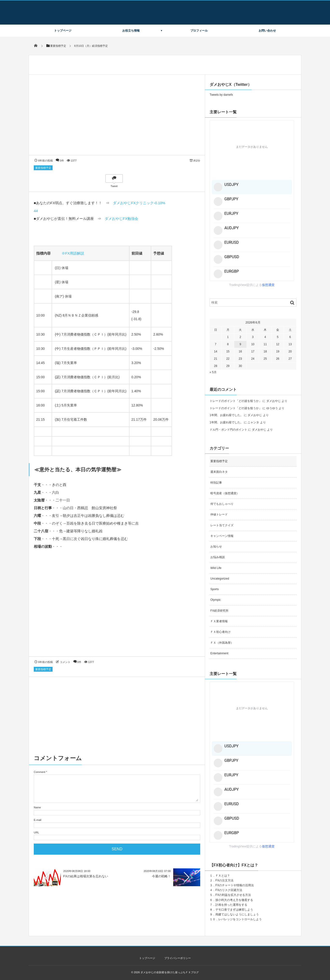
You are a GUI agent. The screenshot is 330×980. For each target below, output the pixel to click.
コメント (65, 662)
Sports (215, 589)
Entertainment (219, 653)
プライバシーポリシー (178, 958)
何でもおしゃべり (222, 504)
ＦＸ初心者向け (220, 632)
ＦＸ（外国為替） (222, 643)
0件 (62, 161)
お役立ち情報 (131, 31)
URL (36, 832)
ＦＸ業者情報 (219, 621)
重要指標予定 (43, 168)
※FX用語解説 (73, 253)
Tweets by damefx (221, 95)
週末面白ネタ (219, 472)
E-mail (38, 820)
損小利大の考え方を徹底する (234, 900)
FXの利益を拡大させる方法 (233, 895)
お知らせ (216, 547)
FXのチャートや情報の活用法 (235, 885)
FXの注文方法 (224, 880)
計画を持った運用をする (231, 905)
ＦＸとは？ (223, 876)
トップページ (63, 31)
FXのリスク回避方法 (229, 890)
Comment (40, 772)
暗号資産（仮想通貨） (225, 493)
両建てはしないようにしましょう (237, 914)
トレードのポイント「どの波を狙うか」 (236, 401)
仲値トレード (219, 514)
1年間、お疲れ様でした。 (226, 415)
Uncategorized (220, 579)
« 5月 (213, 372)
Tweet (114, 186)
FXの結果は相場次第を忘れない (86, 876)
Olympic (216, 600)
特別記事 (216, 483)
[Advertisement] (117, 608)
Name (37, 807)
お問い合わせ (267, 31)
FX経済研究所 (219, 611)
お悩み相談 (218, 557)
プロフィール (199, 31)
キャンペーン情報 (222, 536)
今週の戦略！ (161, 876)
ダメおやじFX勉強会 (121, 219)
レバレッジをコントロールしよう (240, 919)
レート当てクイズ (222, 525)
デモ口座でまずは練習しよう (234, 910)
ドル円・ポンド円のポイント (228, 430)
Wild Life (216, 568)
